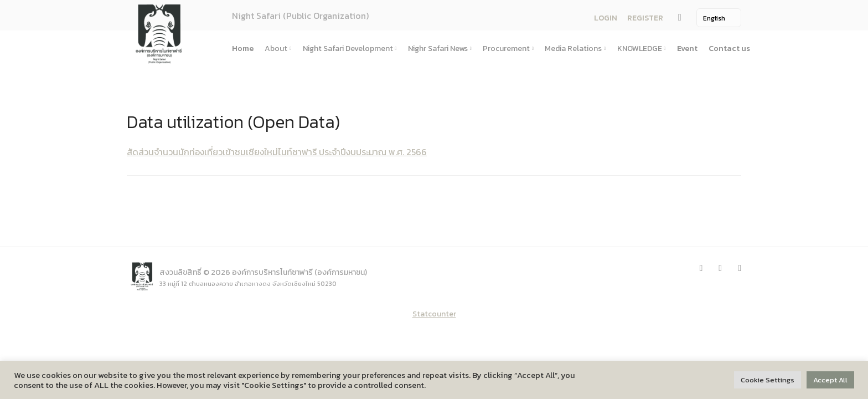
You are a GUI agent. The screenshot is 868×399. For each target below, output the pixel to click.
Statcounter (434, 314)
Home (243, 48)
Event (687, 48)
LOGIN (606, 18)
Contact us (729, 48)
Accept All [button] (830, 380)
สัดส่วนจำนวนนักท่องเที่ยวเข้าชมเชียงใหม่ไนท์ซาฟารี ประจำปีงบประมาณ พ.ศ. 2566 (277, 152)
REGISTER (645, 18)
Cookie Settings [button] (768, 380)
